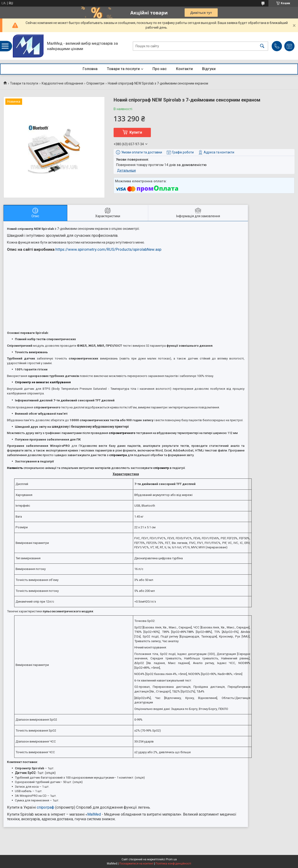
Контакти (184, 69)
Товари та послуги (123, 69)
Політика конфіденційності (173, 864)
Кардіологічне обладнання (62, 83)
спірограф (46, 807)
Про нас (160, 69)
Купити (136, 132)
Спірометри (95, 83)
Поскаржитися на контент (136, 864)
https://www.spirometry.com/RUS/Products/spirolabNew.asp (108, 249)
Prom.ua (171, 859)
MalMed (94, 814)
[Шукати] (262, 46)
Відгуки (209, 69)
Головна (90, 69)
